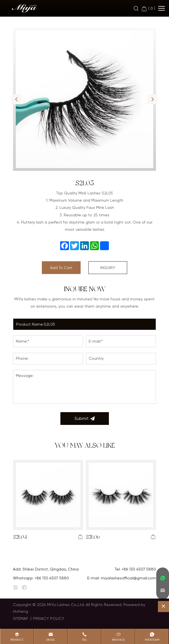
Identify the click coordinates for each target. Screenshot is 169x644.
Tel (84, 640)
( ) (148, 9)
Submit (85, 419)
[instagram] (16, 588)
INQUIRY (108, 268)
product (17, 640)
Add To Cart (61, 268)
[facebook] (24, 588)
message (118, 640)
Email (51, 640)
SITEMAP (21, 618)
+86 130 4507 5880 (139, 569)
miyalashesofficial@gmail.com (128, 578)
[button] (17, 99)
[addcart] (80, 537)
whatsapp (152, 640)
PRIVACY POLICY (49, 618)
